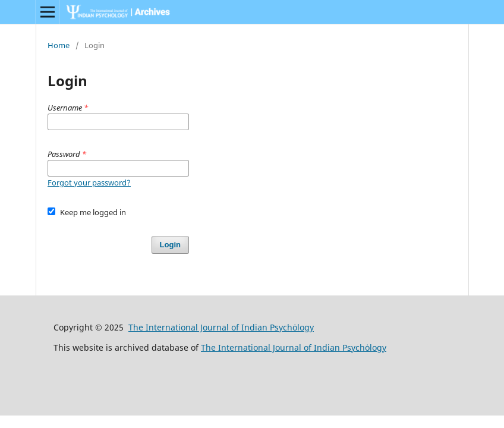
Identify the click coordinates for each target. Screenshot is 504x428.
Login (170, 245)
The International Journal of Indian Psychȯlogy (221, 327)
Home (59, 45)
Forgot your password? (89, 182)
